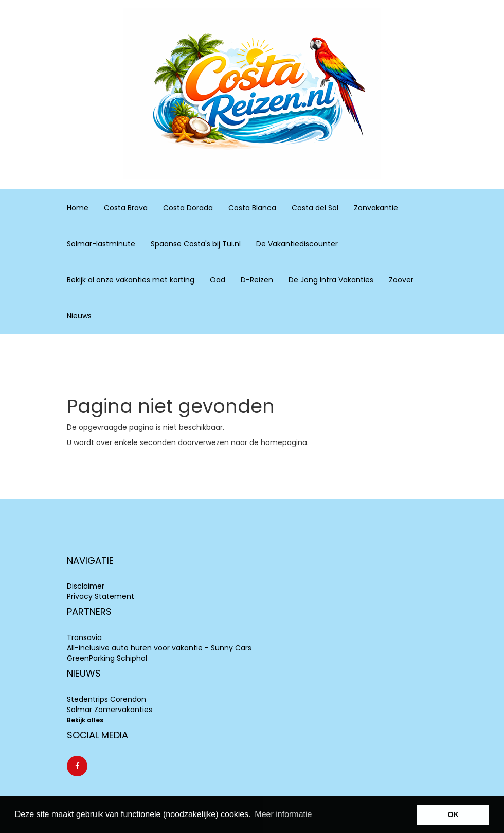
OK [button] (453, 814)
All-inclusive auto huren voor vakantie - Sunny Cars (159, 648)
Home (78, 208)
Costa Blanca (252, 208)
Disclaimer (86, 586)
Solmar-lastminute (101, 244)
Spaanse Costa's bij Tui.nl (196, 244)
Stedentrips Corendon (106, 699)
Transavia (84, 637)
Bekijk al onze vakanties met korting (131, 280)
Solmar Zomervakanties (110, 710)
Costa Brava (126, 208)
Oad (218, 280)
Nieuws (79, 316)
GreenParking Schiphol (107, 658)
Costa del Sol (315, 208)
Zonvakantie (376, 208)
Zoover (401, 280)
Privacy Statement (101, 596)
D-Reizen (257, 280)
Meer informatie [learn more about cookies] (283, 814)
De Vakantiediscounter (297, 244)
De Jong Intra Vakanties (331, 280)
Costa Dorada (188, 208)
